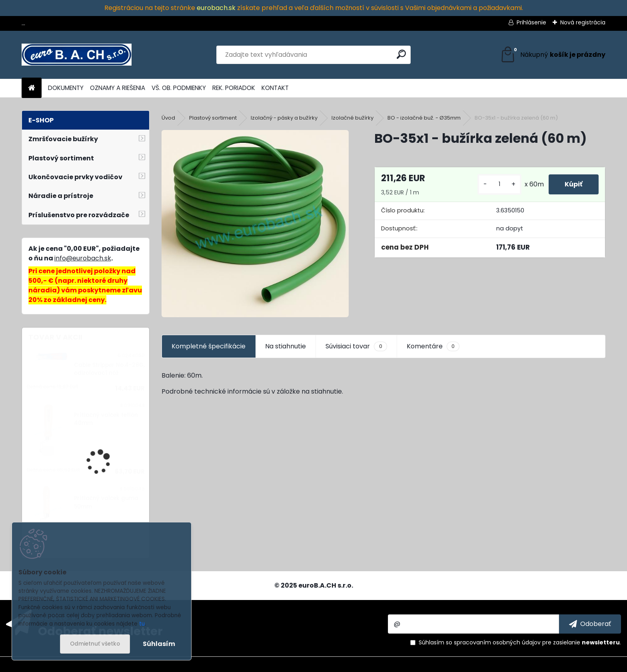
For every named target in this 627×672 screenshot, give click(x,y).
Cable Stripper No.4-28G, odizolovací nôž (109, 369)
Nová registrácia (583, 22)
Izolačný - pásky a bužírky (284, 118)
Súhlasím (159, 644)
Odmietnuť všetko (95, 644)
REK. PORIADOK (234, 88)
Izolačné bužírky (352, 118)
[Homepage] (32, 88)
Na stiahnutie (286, 346)
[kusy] (499, 184)
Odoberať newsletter (100, 631)
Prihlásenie (531, 22)
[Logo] (77, 55)
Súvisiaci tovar (356, 346)
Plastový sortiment (213, 118)
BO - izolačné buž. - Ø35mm (424, 118)
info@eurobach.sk (83, 258)
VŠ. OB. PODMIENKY (179, 88)
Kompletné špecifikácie (209, 346)
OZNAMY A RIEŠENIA (118, 88)
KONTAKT (275, 88)
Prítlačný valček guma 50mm (106, 502)
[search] (401, 54)
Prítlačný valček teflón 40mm (106, 419)
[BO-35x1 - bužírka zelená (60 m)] (255, 223)
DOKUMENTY (66, 88)
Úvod (168, 118)
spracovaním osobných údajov (497, 642)
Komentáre (433, 346)
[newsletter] (590, 624)
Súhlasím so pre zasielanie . (520, 642)
